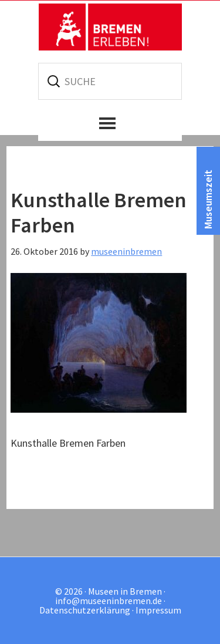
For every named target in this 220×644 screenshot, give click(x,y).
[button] (110, 123)
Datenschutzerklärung (85, 610)
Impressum (158, 610)
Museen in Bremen (110, 27)
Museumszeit (208, 199)
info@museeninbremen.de (109, 601)
